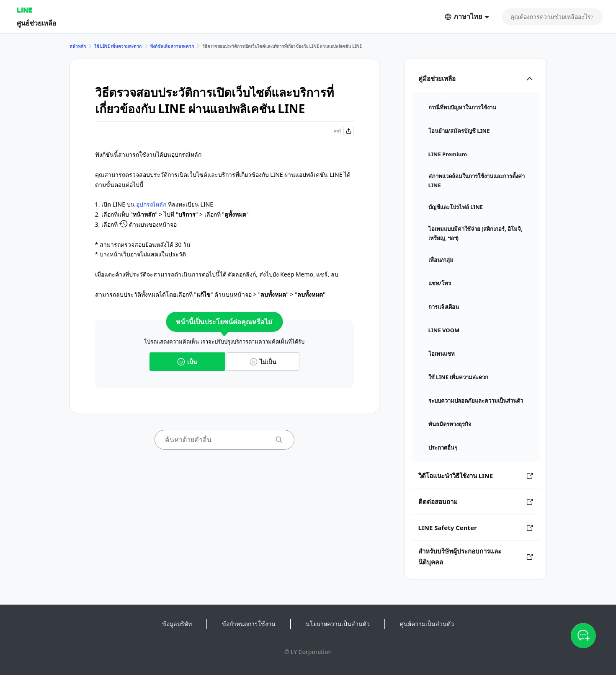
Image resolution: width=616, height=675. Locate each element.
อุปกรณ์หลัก (151, 204)
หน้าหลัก (78, 46)
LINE (24, 10)
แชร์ (344, 131)
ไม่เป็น (263, 362)
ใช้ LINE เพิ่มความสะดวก (118, 46)
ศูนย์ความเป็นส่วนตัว (427, 624)
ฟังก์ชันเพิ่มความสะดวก (172, 46)
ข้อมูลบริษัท (177, 624)
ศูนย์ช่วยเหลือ (37, 23)
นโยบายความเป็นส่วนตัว (338, 624)
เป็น (187, 362)
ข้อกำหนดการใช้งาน (249, 624)
